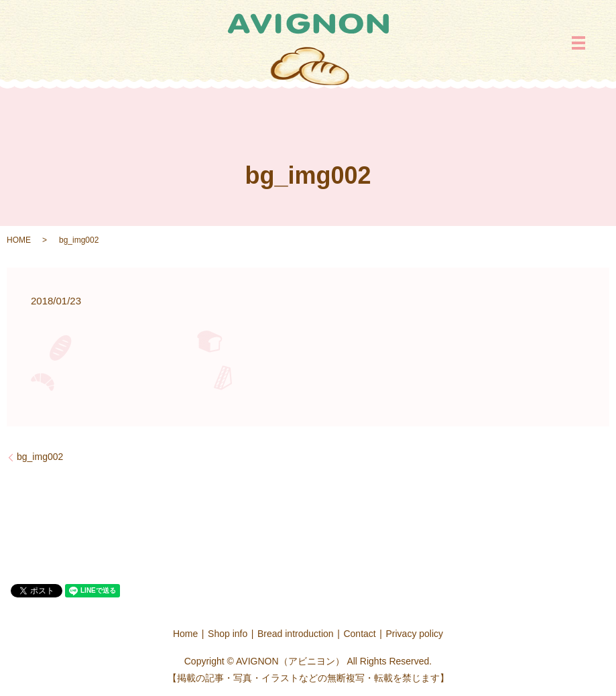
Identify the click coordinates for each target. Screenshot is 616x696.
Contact (359, 634)
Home (185, 634)
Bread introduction (296, 634)
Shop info (228, 634)
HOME (19, 240)
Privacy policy (415, 634)
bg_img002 (40, 457)
